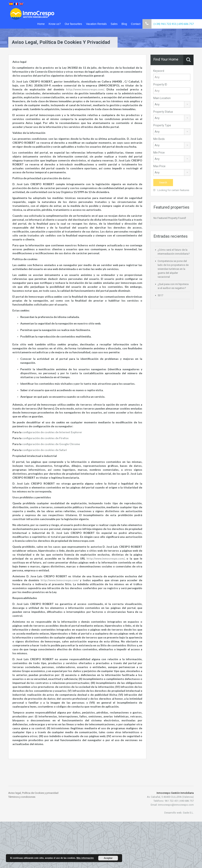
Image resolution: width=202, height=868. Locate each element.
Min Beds (159, 139)
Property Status (163, 112)
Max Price (159, 166)
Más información (85, 858)
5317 (160, 295)
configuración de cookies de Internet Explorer (52, 432)
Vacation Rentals (96, 24)
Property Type (162, 125)
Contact (136, 24)
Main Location (162, 98)
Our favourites (73, 24)
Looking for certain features (171, 190)
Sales (114, 24)
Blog (124, 24)
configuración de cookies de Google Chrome (51, 444)
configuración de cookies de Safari (44, 450)
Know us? (55, 24)
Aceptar (108, 858)
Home (41, 24)
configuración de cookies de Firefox (45, 438)
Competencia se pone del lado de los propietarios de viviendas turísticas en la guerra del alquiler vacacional (173, 269)
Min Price (159, 153)
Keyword (159, 71)
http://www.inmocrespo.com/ (85, 89)
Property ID (160, 84)
